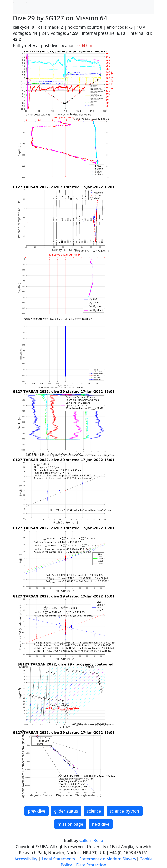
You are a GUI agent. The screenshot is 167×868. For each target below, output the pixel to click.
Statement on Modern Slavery (108, 859)
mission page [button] (70, 824)
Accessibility (26, 859)
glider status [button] (66, 811)
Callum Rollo (91, 840)
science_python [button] (125, 811)
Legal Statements (59, 859)
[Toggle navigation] (20, 7)
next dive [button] (101, 824)
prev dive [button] (36, 811)
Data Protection (91, 865)
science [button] (94, 811)
